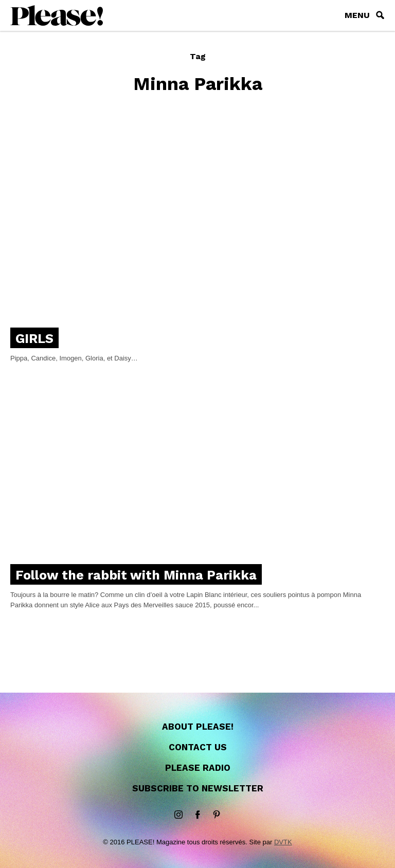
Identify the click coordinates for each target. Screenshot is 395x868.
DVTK (283, 842)
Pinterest (217, 815)
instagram (178, 815)
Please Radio (198, 768)
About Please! (198, 727)
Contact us (198, 747)
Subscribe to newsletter (198, 788)
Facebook (197, 815)
